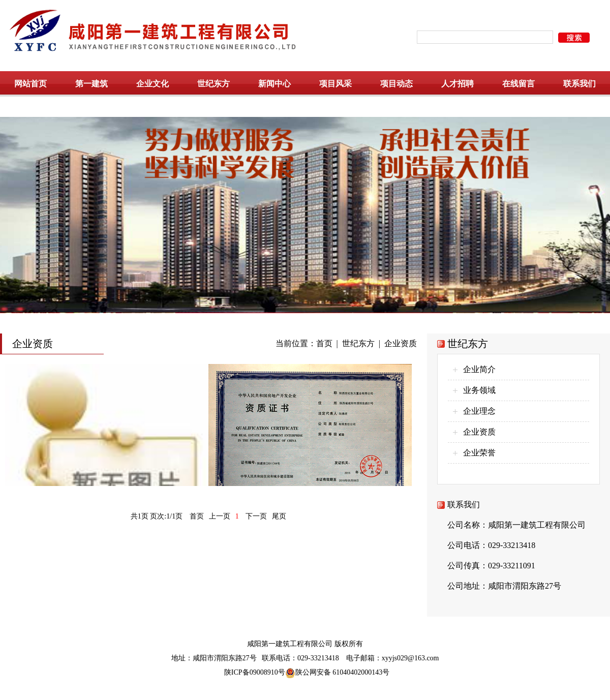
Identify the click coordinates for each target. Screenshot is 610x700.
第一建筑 (91, 84)
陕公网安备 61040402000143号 (338, 672)
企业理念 (479, 411)
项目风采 (335, 84)
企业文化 (152, 84)
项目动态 (396, 84)
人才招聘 (457, 84)
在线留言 (518, 84)
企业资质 (401, 343)
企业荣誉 (479, 453)
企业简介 (479, 369)
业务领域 (479, 390)
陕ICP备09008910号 (255, 672)
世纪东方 (213, 84)
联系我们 (579, 84)
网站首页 (30, 84)
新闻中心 (274, 84)
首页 (324, 343)
